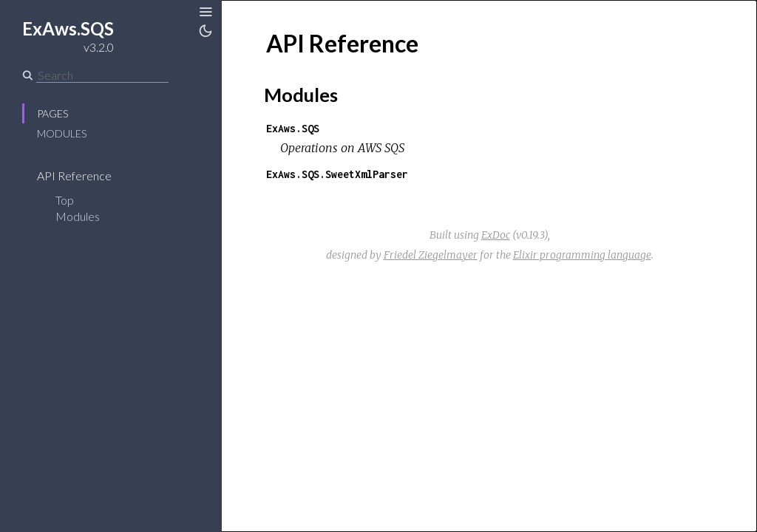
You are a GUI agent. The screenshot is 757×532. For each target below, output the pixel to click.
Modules (62, 133)
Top (65, 200)
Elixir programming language (582, 255)
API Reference (84, 175)
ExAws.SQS (293, 128)
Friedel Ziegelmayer (431, 255)
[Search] (102, 75)
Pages (52, 113)
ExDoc (496, 235)
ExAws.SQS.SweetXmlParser (337, 174)
